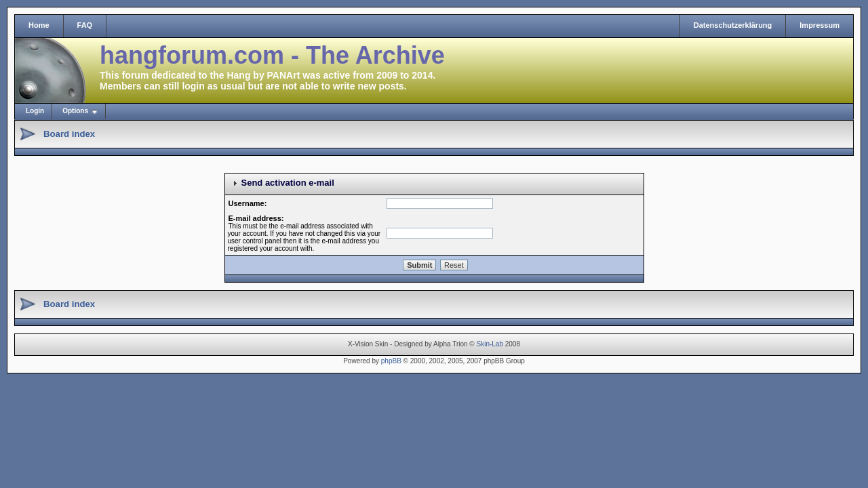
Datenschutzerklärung (733, 25)
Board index (69, 134)
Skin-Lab (490, 344)
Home (39, 25)
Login (35, 111)
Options (75, 111)
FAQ (85, 25)
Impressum (820, 25)
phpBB (391, 361)
